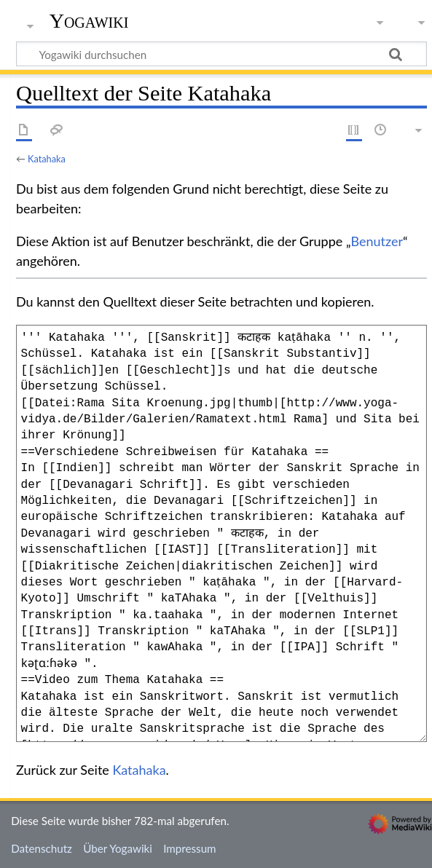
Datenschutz (42, 848)
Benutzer (377, 241)
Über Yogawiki (118, 848)
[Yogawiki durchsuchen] (221, 54)
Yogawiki (89, 21)
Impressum (190, 848)
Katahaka (47, 159)
